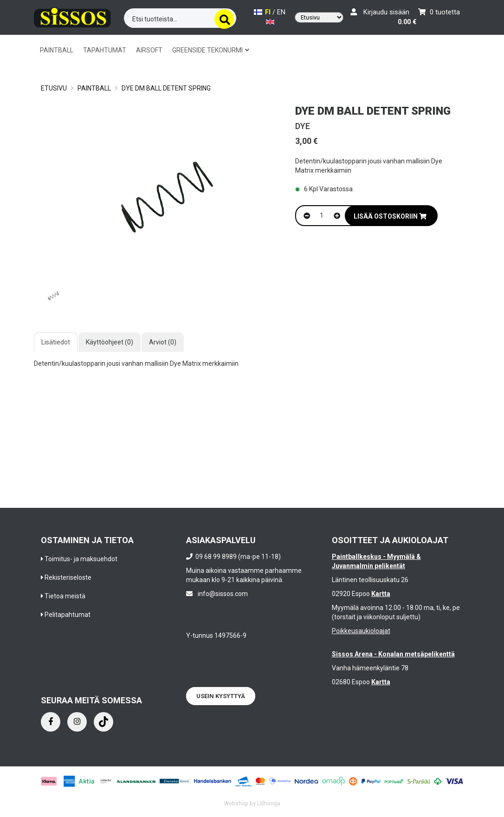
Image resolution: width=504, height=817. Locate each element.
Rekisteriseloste (68, 577)
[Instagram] (77, 722)
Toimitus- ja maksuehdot (81, 559)
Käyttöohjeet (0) (110, 342)
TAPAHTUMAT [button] (105, 50)
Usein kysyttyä (221, 696)
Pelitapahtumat (68, 615)
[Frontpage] (72, 16)
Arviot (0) (163, 342)
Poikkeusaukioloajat (361, 631)
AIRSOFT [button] (149, 50)
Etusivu (54, 88)
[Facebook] (51, 722)
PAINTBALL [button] (57, 50)
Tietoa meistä (65, 596)
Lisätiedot (56, 342)
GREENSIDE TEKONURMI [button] (211, 50)
